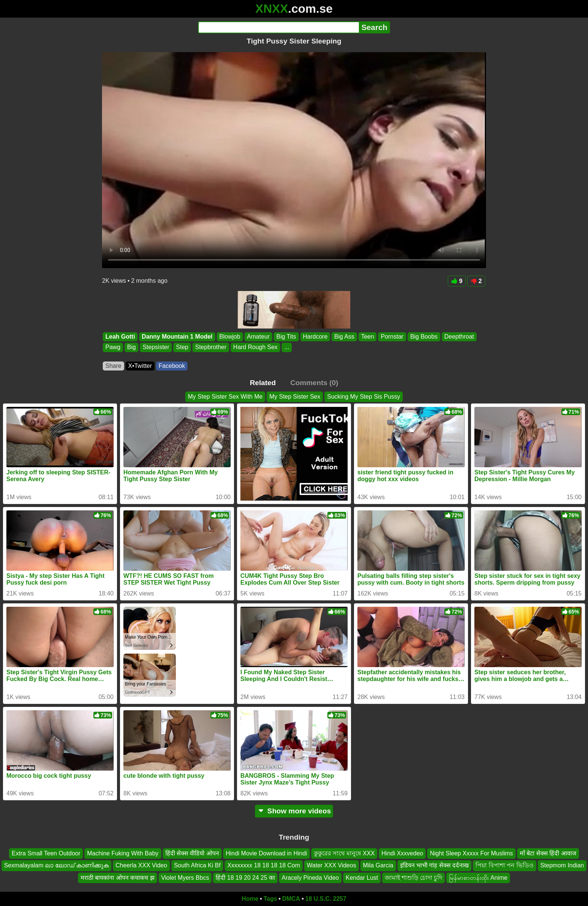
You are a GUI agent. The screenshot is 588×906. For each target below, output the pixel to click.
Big (131, 347)
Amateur (258, 337)
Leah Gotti (120, 337)
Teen (368, 337)
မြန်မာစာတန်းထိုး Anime (478, 878)
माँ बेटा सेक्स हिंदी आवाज (548, 853)
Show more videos (294, 811)
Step (182, 347)
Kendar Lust (362, 878)
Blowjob (230, 337)
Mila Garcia (378, 866)
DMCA (291, 899)
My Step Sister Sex (295, 397)
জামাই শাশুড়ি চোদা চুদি (413, 878)
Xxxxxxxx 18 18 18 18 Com (264, 866)
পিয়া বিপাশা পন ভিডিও (504, 866)
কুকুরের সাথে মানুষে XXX (344, 853)
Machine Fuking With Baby (123, 853)
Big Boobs (424, 337)
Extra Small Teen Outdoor (46, 853)
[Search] (278, 27)
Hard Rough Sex (255, 347)
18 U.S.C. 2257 (326, 899)
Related (263, 383)
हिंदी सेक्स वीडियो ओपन (192, 853)
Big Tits (286, 337)
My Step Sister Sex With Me (225, 397)
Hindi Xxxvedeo (402, 853)
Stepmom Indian (562, 866)
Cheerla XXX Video (141, 866)
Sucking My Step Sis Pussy (364, 397)
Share (113, 366)
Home (250, 899)
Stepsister (156, 347)
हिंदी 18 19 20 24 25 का (245, 878)
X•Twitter (140, 366)
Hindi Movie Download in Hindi (266, 853)
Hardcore (315, 337)
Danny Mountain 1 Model (177, 337)
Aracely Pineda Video (310, 878)
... (287, 347)
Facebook (172, 366)
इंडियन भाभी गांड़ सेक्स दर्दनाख (435, 866)
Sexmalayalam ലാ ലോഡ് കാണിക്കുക (56, 866)
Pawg (113, 347)
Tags (270, 899)
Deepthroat (459, 337)
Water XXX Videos (331, 866)
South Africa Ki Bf (197, 866)
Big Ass (344, 337)
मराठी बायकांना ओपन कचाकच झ (118, 878)
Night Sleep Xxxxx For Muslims (471, 853)
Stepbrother (211, 347)
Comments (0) (314, 383)
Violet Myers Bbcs (185, 878)
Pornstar (392, 337)
